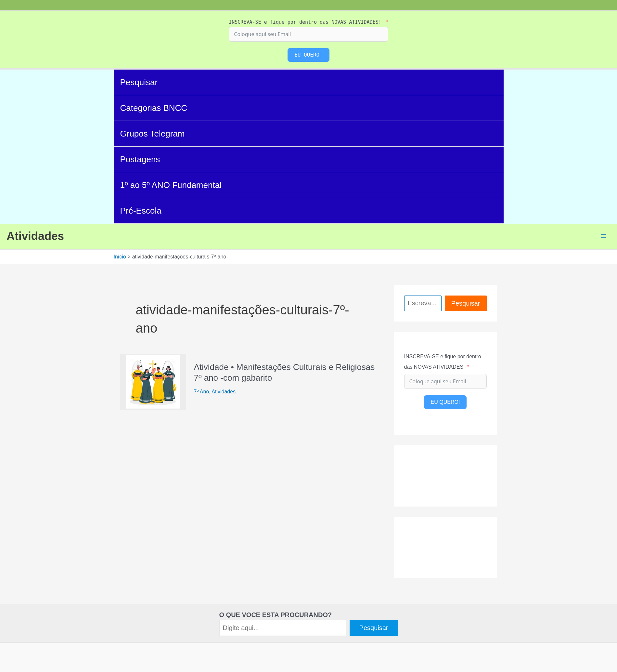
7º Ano (202, 392)
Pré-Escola (141, 211)
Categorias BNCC (154, 108)
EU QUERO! (308, 55)
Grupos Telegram (153, 134)
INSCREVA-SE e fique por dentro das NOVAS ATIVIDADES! (305, 22)
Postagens (140, 159)
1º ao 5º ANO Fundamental (171, 185)
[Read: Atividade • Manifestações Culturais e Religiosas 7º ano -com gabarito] (153, 381)
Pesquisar (139, 82)
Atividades (35, 236)
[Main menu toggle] (603, 236)
